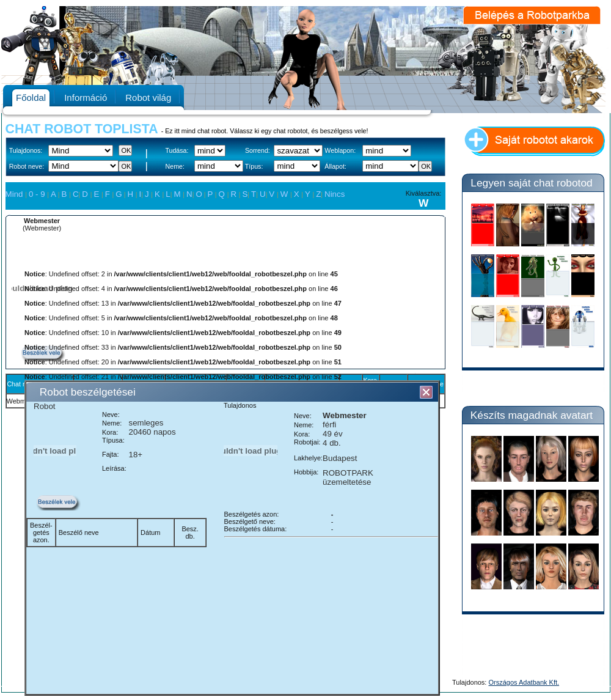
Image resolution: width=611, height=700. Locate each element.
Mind (16, 194)
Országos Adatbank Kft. (524, 682)
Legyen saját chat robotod (531, 183)
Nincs (335, 194)
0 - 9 (38, 194)
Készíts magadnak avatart (532, 415)
